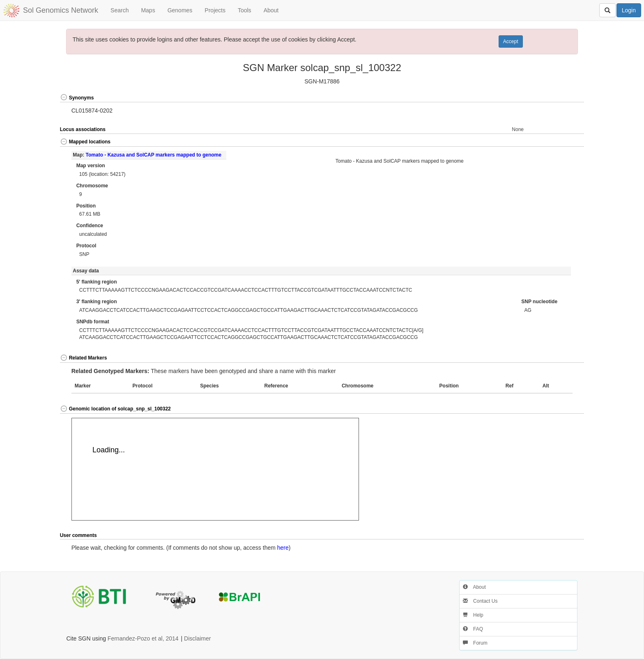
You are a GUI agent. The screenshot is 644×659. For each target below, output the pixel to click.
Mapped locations (85, 142)
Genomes (180, 10)
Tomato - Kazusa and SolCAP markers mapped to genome (154, 155)
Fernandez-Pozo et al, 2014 (143, 638)
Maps (148, 10)
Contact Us (480, 601)
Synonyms (77, 98)
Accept (511, 41)
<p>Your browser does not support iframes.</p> (215, 469)
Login (629, 10)
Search (120, 10)
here (283, 548)
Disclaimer (197, 638)
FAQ (473, 629)
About (271, 10)
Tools (245, 10)
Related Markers (84, 358)
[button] (558, 98)
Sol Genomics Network (61, 10)
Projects (215, 10)
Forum (475, 643)
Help (473, 615)
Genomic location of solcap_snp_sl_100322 (115, 409)
